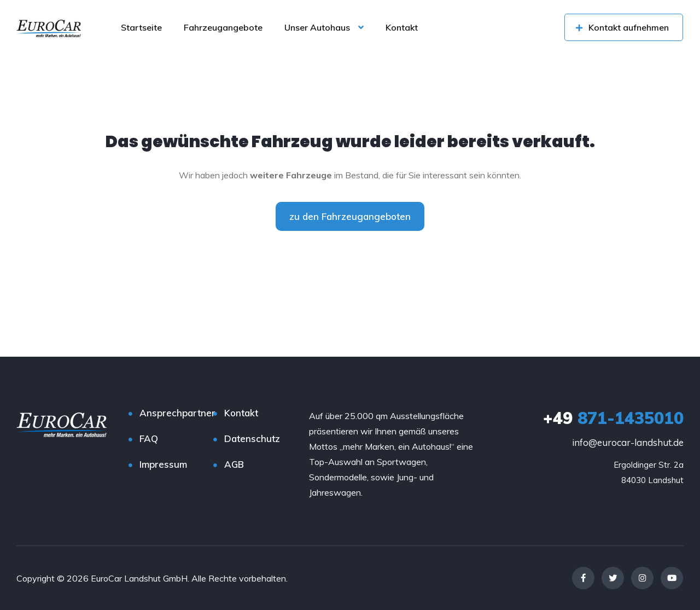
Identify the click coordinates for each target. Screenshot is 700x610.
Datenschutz (252, 438)
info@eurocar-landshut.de (628, 442)
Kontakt (402, 27)
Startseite (141, 27)
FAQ (149, 438)
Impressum (163, 464)
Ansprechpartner (177, 413)
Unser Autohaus (317, 27)
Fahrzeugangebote (223, 27)
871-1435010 (613, 418)
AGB (234, 464)
